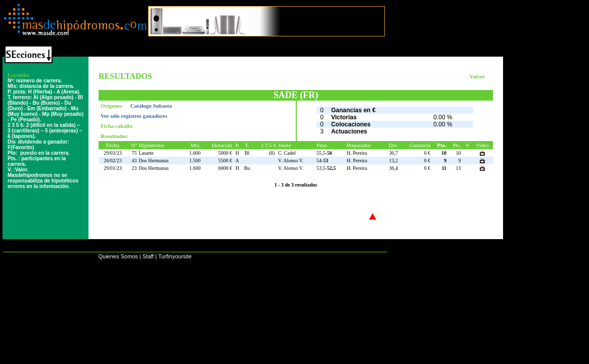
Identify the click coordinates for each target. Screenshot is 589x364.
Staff (148, 256)
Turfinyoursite (175, 256)
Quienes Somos (118, 256)
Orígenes (112, 106)
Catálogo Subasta (151, 106)
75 (134, 153)
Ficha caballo (117, 126)
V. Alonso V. (291, 161)
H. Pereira (357, 153)
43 (134, 161)
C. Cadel (287, 153)
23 (134, 168)
